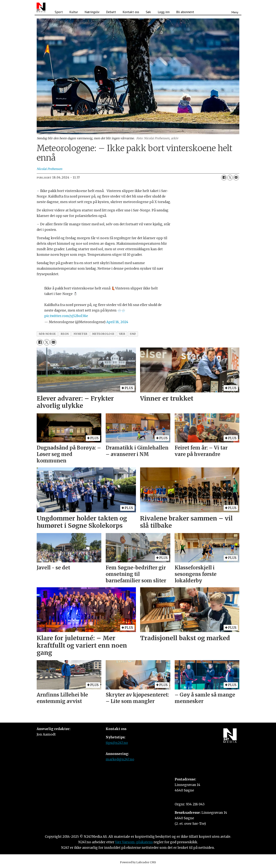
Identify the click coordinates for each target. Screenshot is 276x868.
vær (122, 334)
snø (133, 334)
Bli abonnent (185, 12)
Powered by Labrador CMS (138, 862)
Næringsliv (92, 12)
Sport (59, 12)
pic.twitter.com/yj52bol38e (66, 316)
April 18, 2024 (117, 322)
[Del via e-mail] (236, 178)
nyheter (80, 334)
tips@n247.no (117, 743)
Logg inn (164, 12)
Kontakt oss (131, 12)
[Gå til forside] (41, 7)
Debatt (111, 12)
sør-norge (47, 334)
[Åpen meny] (235, 7)
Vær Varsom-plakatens (134, 842)
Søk (148, 12)
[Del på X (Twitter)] (230, 178)
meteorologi (103, 334)
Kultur (74, 12)
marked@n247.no (120, 759)
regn (65, 334)
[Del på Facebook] (224, 178)
